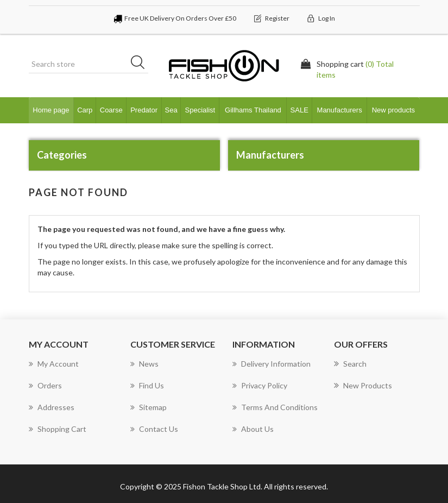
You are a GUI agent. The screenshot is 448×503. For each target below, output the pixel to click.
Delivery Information (272, 364)
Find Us (147, 385)
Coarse (111, 110)
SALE (299, 110)
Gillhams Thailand (253, 110)
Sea (171, 110)
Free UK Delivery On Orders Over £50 (180, 18)
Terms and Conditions (275, 407)
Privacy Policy (260, 385)
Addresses (52, 407)
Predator (144, 110)
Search (350, 364)
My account (54, 364)
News (144, 364)
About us (253, 429)
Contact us (154, 429)
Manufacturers (340, 110)
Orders (45, 385)
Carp (85, 110)
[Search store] (89, 64)
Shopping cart (58, 429)
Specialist (200, 110)
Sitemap (149, 407)
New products (393, 110)
